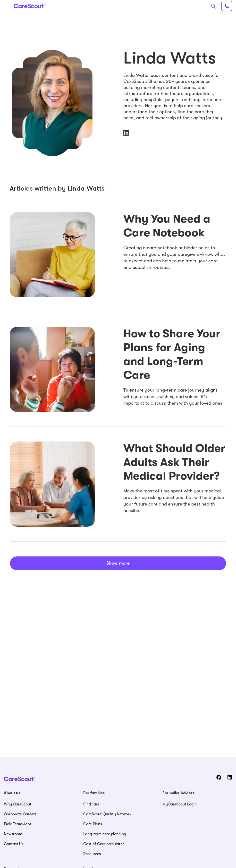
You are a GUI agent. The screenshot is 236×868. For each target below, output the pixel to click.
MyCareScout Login (180, 804)
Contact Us (14, 844)
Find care (91, 804)
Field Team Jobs (18, 824)
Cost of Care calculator (104, 844)
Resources (92, 854)
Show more (118, 563)
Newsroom (13, 834)
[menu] (8, 6)
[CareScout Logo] (29, 6)
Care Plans (93, 824)
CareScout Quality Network (107, 814)
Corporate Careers (20, 814)
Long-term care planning (105, 834)
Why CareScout (18, 804)
